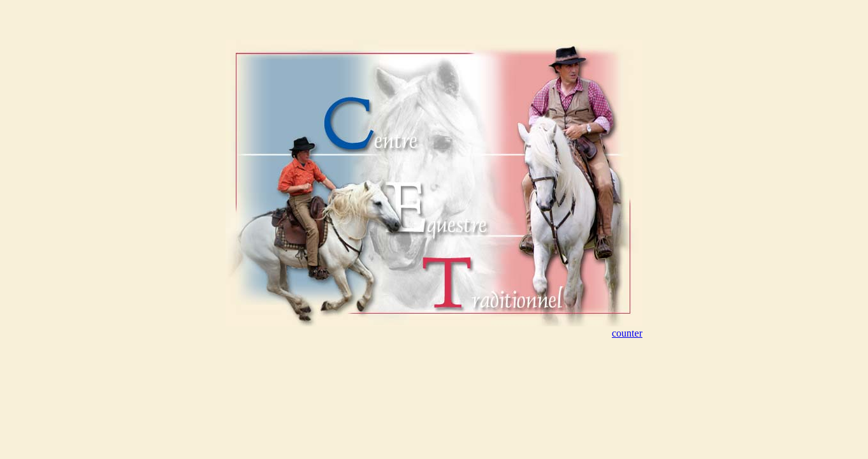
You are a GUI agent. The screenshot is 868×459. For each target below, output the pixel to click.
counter (627, 333)
